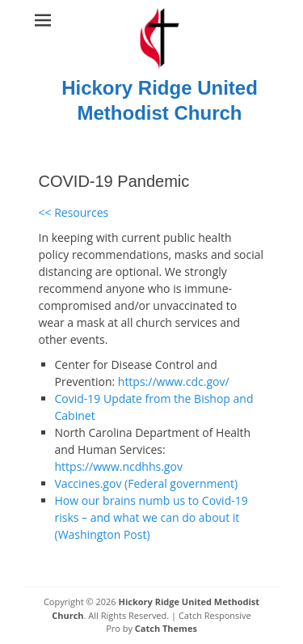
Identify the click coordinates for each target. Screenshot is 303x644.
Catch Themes (166, 628)
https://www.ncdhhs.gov (119, 466)
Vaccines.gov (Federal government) (147, 483)
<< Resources (74, 212)
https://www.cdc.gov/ (174, 381)
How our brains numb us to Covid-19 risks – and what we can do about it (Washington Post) (151, 517)
